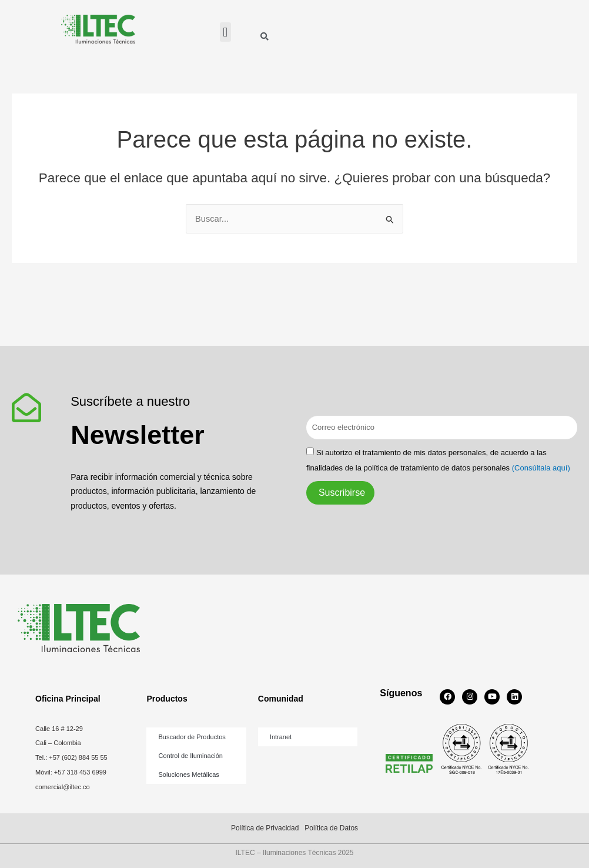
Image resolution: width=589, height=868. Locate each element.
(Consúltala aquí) (541, 468)
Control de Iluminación (190, 756)
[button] (225, 32)
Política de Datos (331, 828)
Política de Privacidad (265, 828)
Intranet (281, 737)
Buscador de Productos (192, 737)
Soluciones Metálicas (188, 774)
